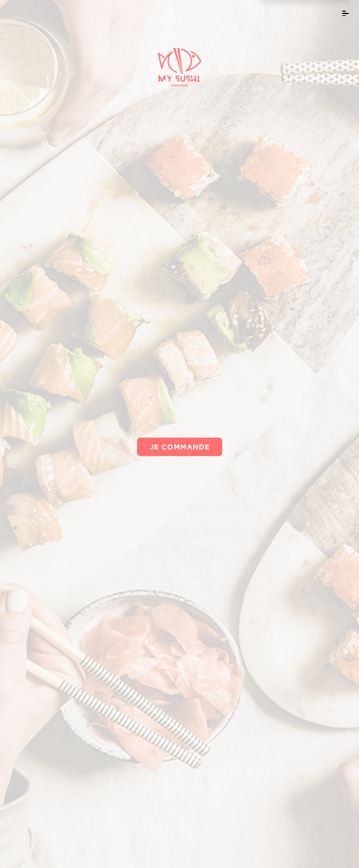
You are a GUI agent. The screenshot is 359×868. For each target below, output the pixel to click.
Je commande (180, 447)
